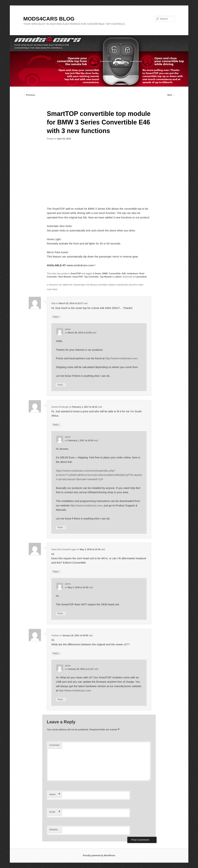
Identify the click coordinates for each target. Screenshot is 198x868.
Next (171, 95)
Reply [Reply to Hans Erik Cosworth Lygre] (56, 572)
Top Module (106, 277)
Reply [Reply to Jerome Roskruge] (56, 425)
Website (53, 830)
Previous (29, 95)
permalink (141, 277)
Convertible (115, 274)
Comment (54, 745)
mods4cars (132, 274)
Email (55, 812)
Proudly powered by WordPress (99, 856)
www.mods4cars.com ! (81, 265)
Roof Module (65, 277)
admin (118, 277)
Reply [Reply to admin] (61, 385)
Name (55, 795)
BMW (105, 274)
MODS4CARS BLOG (49, 19)
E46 (124, 274)
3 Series (97, 274)
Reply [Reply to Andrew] (56, 653)
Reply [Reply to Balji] (56, 317)
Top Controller (91, 277)
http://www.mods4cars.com (121, 358)
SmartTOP (76, 274)
